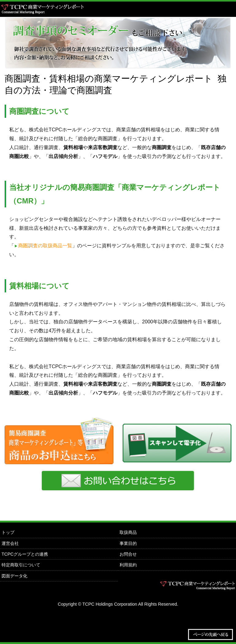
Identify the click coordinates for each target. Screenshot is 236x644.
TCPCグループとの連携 (25, 554)
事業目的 (128, 543)
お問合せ (128, 554)
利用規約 (128, 565)
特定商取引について (21, 565)
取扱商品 (128, 532)
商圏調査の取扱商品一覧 (45, 246)
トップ (8, 532)
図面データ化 (14, 576)
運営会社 (10, 543)
